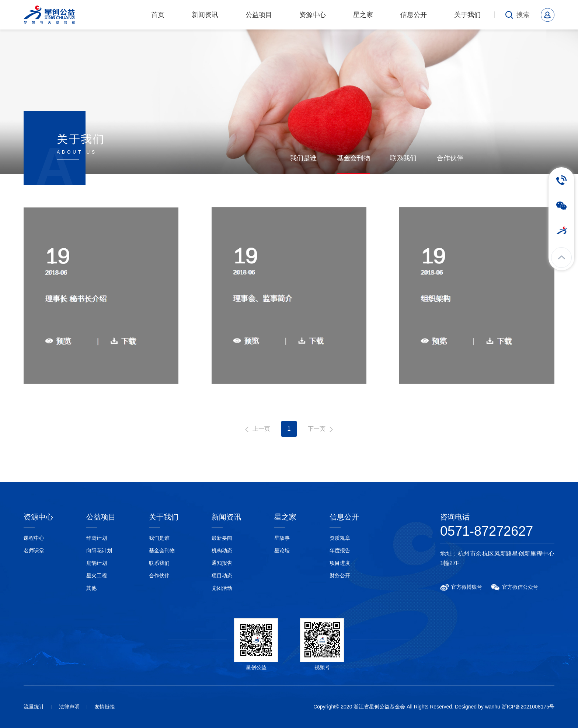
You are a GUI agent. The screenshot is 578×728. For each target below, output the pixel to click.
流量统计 (34, 707)
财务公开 (340, 575)
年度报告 (340, 550)
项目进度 (340, 563)
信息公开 (414, 15)
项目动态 (222, 575)
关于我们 (467, 15)
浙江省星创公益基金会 (52, 15)
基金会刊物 (354, 158)
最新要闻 (222, 538)
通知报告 (222, 563)
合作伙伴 (450, 158)
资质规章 (340, 538)
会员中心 (548, 15)
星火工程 (97, 575)
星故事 (282, 538)
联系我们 (403, 158)
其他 (91, 588)
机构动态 (222, 550)
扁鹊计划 (97, 563)
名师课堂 (34, 550)
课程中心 (34, 538)
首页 (158, 15)
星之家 (363, 15)
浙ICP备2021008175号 (528, 707)
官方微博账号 (467, 587)
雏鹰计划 (97, 538)
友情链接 (105, 707)
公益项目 (259, 15)
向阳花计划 (99, 550)
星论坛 (282, 550)
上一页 (261, 429)
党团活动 (222, 588)
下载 (128, 341)
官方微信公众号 (520, 587)
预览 (64, 341)
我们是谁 (303, 158)
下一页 (317, 429)
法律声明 (69, 707)
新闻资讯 (205, 15)
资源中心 (313, 15)
